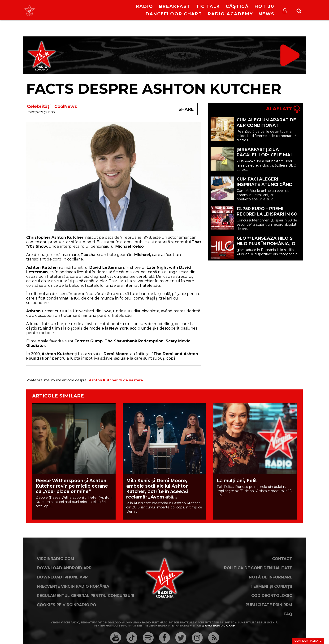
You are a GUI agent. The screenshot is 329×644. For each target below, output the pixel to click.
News (266, 14)
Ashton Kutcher (103, 380)
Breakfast (175, 6)
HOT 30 (264, 6)
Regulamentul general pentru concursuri (86, 596)
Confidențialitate (308, 641)
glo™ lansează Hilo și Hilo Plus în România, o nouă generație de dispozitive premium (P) (266, 246)
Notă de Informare (271, 577)
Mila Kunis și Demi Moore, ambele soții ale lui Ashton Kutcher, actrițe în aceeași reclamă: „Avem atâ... (157, 489)
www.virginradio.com (219, 626)
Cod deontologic (272, 596)
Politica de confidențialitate (258, 568)
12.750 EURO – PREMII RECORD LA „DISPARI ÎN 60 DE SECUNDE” (267, 214)
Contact (282, 559)
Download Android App (64, 568)
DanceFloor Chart (174, 14)
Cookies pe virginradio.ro (67, 605)
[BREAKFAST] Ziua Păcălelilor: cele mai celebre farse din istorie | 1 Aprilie (264, 158)
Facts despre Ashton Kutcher (154, 89)
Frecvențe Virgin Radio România (73, 586)
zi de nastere (131, 380)
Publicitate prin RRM (269, 605)
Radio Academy (230, 14)
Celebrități (39, 106)
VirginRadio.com (56, 559)
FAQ (288, 614)
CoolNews (66, 106)
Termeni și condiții (271, 586)
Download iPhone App (62, 577)
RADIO (145, 6)
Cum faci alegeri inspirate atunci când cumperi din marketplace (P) (265, 187)
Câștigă (237, 6)
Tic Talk (208, 6)
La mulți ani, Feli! (237, 481)
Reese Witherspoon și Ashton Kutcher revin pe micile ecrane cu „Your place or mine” (72, 486)
